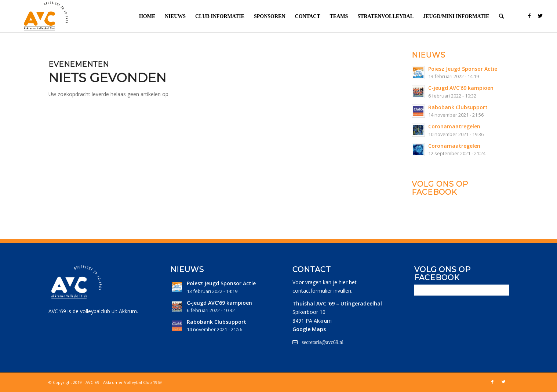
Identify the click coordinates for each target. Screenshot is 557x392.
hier (343, 282)
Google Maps (309, 329)
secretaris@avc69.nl (323, 342)
